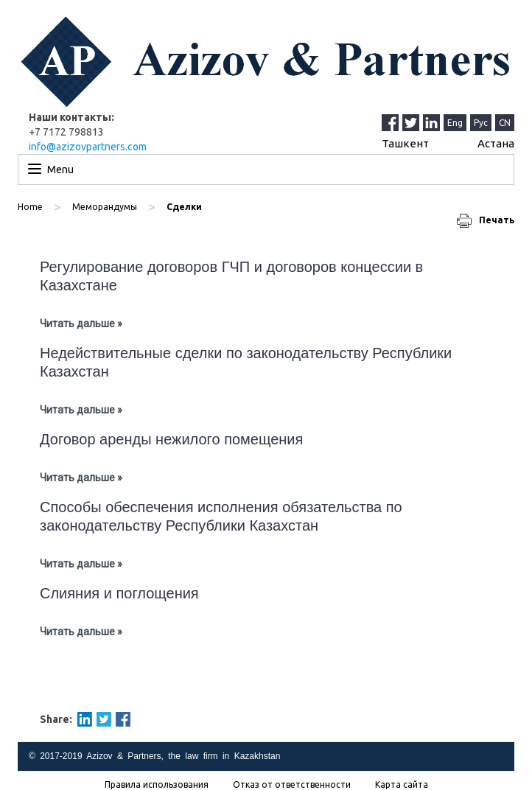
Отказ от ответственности (292, 785)
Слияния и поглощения (119, 593)
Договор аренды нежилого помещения (171, 439)
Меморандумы (105, 207)
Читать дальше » (81, 324)
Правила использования (157, 785)
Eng (455, 123)
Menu (60, 169)
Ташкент (405, 143)
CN (505, 123)
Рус (481, 123)
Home (30, 207)
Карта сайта (402, 785)
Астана (496, 143)
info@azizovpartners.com (88, 147)
